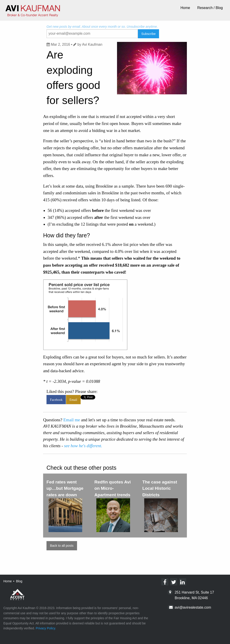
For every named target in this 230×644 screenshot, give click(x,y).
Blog (19, 581)
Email (73, 400)
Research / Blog (210, 8)
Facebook (56, 400)
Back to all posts (62, 546)
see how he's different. (83, 446)
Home (185, 8)
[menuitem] (185, 8)
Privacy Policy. (46, 628)
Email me (72, 420)
